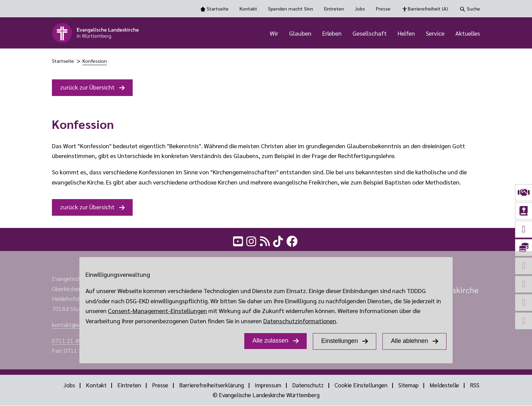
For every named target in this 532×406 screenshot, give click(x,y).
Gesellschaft (370, 33)
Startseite (218, 8)
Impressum (267, 385)
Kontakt (248, 8)
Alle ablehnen (409, 341)
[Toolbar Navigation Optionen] (266, 9)
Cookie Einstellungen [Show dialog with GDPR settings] (360, 385)
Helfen (406, 33)
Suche (473, 8)
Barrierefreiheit (428, 9)
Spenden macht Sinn (291, 8)
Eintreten (334, 8)
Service (435, 33)
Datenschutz (307, 385)
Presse (383, 8)
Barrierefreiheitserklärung (211, 385)
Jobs (360, 8)
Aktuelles (468, 33)
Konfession (95, 61)
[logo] (96, 33)
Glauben (300, 33)
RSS (475, 385)
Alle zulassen (270, 341)
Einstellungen (340, 341)
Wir (274, 33)
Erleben (332, 33)
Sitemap (408, 385)
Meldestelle (444, 385)
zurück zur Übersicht (87, 87)
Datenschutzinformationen (300, 321)
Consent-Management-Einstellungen (157, 311)
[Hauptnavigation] (316, 33)
